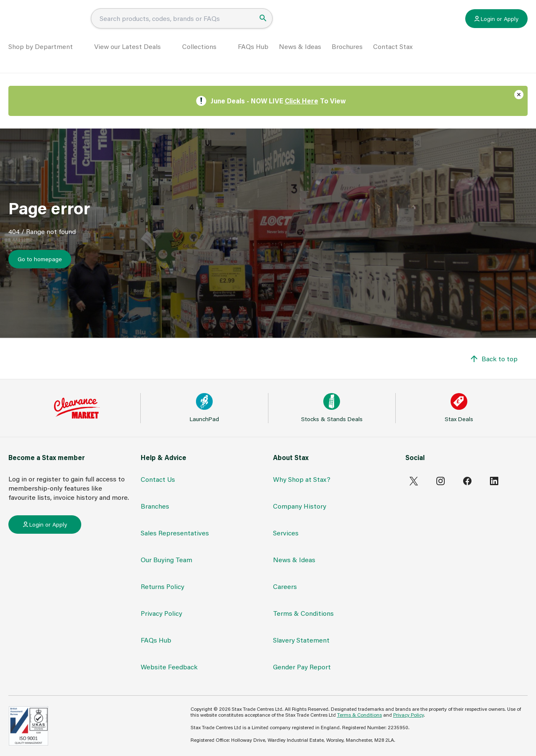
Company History (300, 506)
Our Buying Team (166, 559)
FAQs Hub (253, 57)
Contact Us (158, 479)
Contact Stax (393, 57)
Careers (285, 586)
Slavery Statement (301, 640)
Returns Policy (162, 586)
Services (286, 533)
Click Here (301, 101)
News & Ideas (300, 57)
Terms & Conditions (303, 613)
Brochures (347, 57)
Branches (155, 506)
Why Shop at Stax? (302, 479)
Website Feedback (169, 667)
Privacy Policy (161, 613)
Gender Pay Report (302, 667)
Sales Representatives (175, 533)
